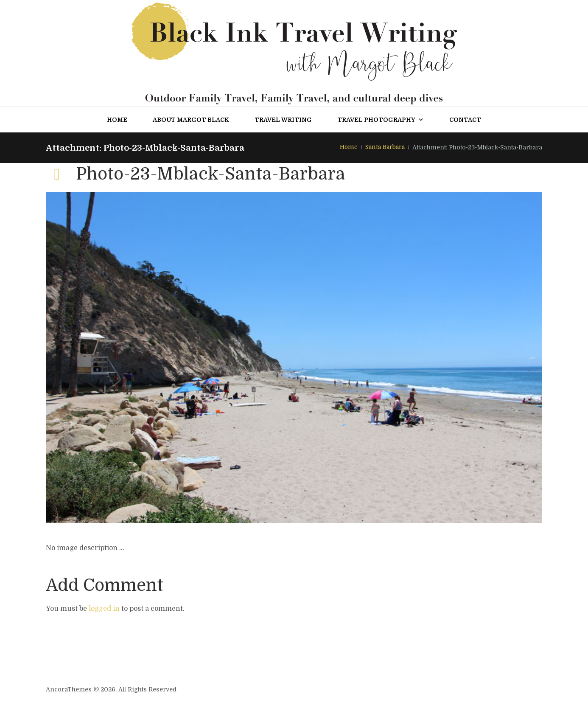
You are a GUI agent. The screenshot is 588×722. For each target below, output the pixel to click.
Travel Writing (283, 120)
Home (117, 120)
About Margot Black (191, 120)
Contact (465, 120)
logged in (104, 609)
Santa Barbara (384, 147)
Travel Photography (381, 120)
